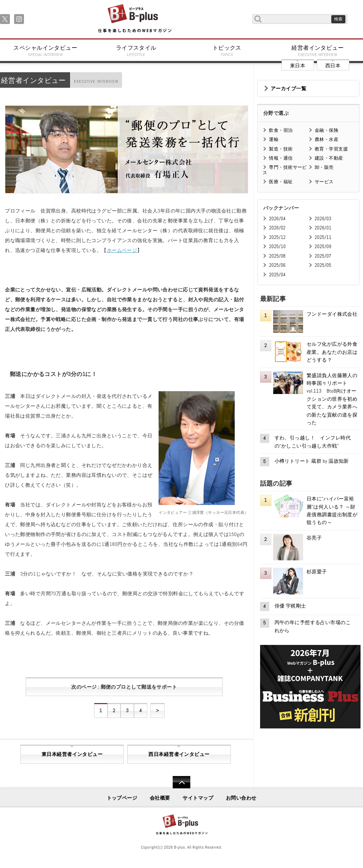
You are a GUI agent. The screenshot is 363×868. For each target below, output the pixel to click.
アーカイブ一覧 (288, 88)
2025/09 (323, 247)
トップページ (122, 798)
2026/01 (323, 228)
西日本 (333, 66)
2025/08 (277, 256)
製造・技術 (281, 149)
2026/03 (323, 219)
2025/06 (277, 265)
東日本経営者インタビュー (72, 754)
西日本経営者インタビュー (179, 754)
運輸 (274, 139)
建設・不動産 (329, 158)
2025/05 (323, 265)
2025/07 (323, 256)
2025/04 (277, 275)
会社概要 (160, 798)
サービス (324, 182)
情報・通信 (281, 158)
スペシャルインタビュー (45, 51)
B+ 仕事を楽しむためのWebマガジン (134, 19)
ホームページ (122, 250)
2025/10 (277, 247)
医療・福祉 (281, 182)
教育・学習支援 (331, 149)
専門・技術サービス (285, 170)
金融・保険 (327, 130)
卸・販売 (324, 167)
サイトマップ (198, 798)
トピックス (227, 51)
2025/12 (277, 237)
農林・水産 (327, 139)
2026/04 (277, 219)
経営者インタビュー (318, 51)
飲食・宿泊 (281, 130)
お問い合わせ (241, 798)
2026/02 (277, 228)
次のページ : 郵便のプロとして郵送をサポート (124, 687)
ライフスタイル (136, 51)
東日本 (298, 66)
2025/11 (323, 237)
